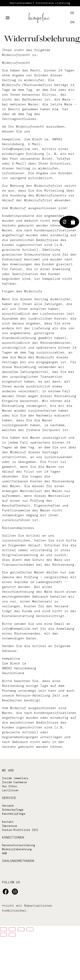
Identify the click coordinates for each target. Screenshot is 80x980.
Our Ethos (9, 786)
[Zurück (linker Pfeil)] (3, 935)
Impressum (9, 826)
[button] (8, 18)
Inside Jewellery (15, 778)
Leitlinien (10, 790)
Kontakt (8, 822)
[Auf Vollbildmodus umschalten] (21, 929)
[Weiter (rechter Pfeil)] (12, 935)
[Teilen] (12, 929)
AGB (5, 853)
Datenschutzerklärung (18, 845)
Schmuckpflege (13, 810)
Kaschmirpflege (14, 814)
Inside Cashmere (14, 782)
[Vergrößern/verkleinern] (30, 929)
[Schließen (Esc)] (3, 929)
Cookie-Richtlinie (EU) (20, 830)
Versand (8, 806)
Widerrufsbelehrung (17, 849)
